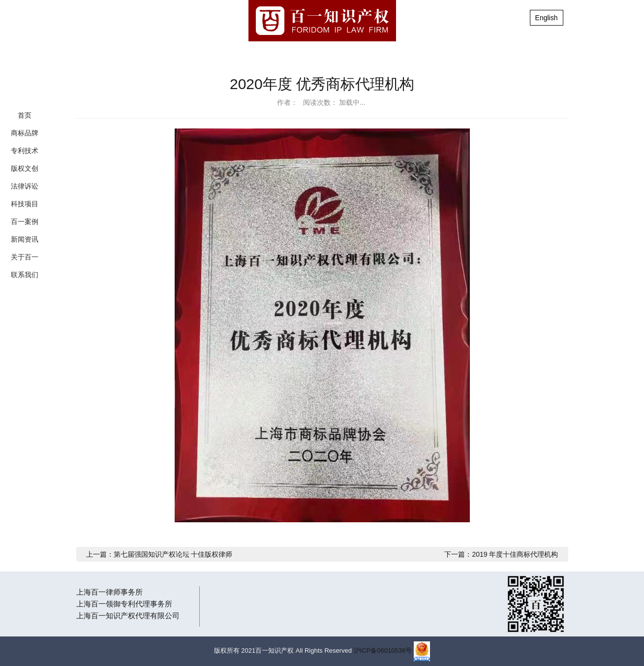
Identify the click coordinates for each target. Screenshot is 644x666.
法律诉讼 (25, 186)
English (547, 18)
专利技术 (25, 151)
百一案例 (25, 222)
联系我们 (25, 275)
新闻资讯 (25, 239)
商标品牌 (25, 133)
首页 (25, 115)
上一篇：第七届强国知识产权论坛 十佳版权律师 (159, 554)
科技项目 (25, 204)
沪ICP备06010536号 (383, 650)
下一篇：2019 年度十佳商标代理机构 (501, 554)
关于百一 (25, 257)
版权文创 (25, 168)
